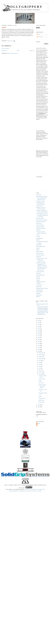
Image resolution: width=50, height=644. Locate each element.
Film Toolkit (39, 195)
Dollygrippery (25, 7)
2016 (39, 338)
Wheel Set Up (42, 402)
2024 (39, 324)
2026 (39, 320)
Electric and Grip (40, 253)
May (40, 366)
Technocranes (39, 285)
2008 (39, 405)
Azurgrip (38, 423)
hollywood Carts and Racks (42, 288)
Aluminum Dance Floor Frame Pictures (42, 386)
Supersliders (39, 245)
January (41, 374)
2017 (39, 336)
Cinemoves (39, 257)
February (41, 372)
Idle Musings (41, 400)
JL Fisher (38, 237)
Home (18, 51)
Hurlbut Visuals (39, 206)
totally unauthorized (40, 275)
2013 (39, 343)
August (40, 361)
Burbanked (39, 273)
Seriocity (38, 278)
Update (40, 396)
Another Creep (42, 379)
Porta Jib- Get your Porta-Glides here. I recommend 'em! (42, 260)
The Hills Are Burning (41, 222)
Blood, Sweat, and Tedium (42, 220)
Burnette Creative (40, 218)
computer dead (42, 398)
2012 (39, 345)
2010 (39, 349)
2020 (39, 330)
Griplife (38, 250)
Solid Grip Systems (40, 255)
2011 (39, 347)
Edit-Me (38, 297)
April (40, 368)
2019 (39, 332)
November (41, 355)
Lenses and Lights (40, 227)
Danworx (38, 240)
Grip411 (38, 235)
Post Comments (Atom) (13, 53)
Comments (40, 37)
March (40, 370)
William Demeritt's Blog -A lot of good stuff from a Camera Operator (42, 198)
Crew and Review (40, 225)
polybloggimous (40, 238)
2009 (39, 351)
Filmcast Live (39, 223)
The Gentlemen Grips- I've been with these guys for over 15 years (42, 215)
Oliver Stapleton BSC (41, 246)
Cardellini (38, 293)
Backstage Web (40, 290)
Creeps (40, 381)
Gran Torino (41, 383)
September (41, 359)
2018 (39, 334)
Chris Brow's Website (41, 228)
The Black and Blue (40, 201)
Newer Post (4, 51)
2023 (39, 326)
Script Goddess (40, 251)
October (41, 357)
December (41, 353)
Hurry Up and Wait (40, 272)
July (40, 362)
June (40, 364)
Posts (39, 34)
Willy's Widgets (39, 292)
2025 (39, 322)
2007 (39, 407)
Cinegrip (38, 280)
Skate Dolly (39, 287)
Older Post (32, 51)
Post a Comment (5, 49)
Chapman (38, 230)
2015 (39, 340)
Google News (39, 295)
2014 (39, 341)
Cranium (38, 248)
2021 (39, 328)
